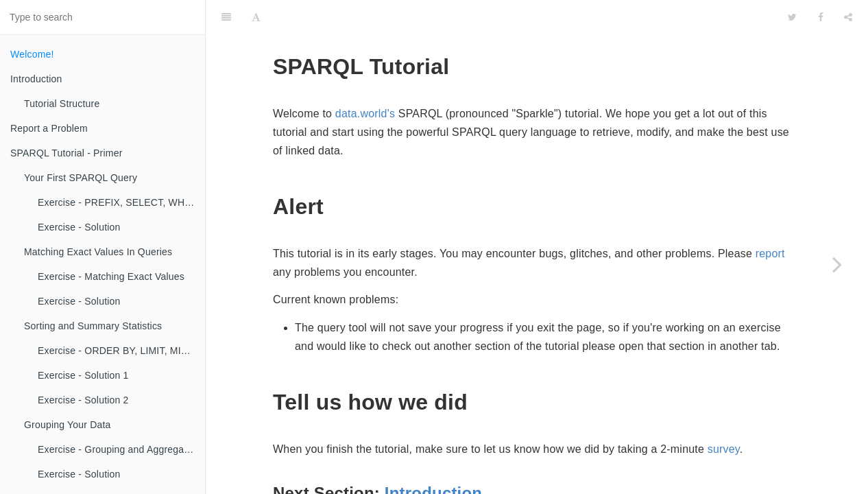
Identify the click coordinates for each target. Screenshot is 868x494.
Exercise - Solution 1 (83, 375)
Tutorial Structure (62, 104)
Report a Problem (49, 128)
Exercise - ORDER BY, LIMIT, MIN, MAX (121, 351)
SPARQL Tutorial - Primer (67, 153)
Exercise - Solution (79, 227)
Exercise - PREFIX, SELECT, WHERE (121, 202)
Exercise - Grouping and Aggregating (119, 449)
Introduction (36, 79)
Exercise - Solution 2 (83, 400)
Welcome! (32, 54)
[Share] (848, 17)
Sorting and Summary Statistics (93, 326)
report (770, 254)
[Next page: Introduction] (837, 264)
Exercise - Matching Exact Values (111, 277)
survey (724, 449)
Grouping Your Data (68, 425)
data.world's (365, 114)
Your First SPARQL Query (81, 178)
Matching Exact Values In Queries (98, 252)
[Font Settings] (256, 17)
